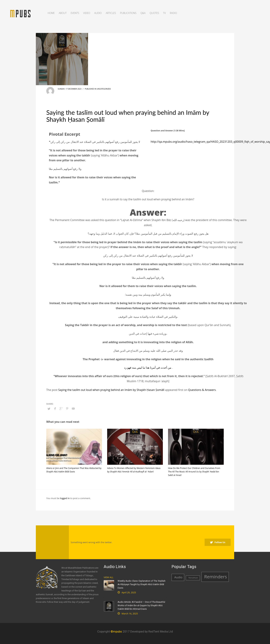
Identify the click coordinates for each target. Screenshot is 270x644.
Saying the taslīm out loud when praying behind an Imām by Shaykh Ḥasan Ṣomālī (111, 390)
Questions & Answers (202, 390)
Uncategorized (104, 89)
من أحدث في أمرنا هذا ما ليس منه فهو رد (148, 368)
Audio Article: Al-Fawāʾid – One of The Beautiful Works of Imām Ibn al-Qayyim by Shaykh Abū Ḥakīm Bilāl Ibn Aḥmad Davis (141, 605)
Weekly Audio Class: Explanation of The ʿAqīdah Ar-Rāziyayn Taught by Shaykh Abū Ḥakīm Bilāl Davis (142, 584)
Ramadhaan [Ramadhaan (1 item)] (193, 578)
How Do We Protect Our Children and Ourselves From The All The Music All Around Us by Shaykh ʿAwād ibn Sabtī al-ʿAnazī (194, 472)
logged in (65, 498)
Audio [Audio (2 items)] (178, 577)
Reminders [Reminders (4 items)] (216, 577)
